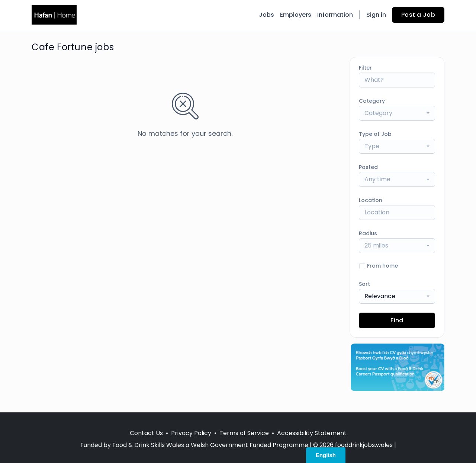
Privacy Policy (191, 433)
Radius (368, 233)
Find (397, 320)
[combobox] (397, 113)
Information (335, 15)
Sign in (376, 15)
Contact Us (146, 433)
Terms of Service (244, 433)
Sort (364, 284)
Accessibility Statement (312, 433)
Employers (296, 15)
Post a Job (418, 15)
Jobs (266, 15)
